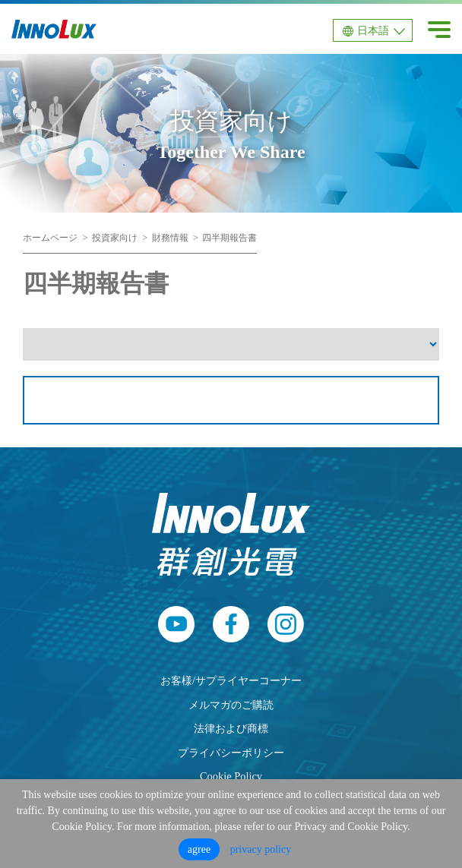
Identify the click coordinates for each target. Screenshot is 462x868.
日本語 (373, 31)
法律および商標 (231, 728)
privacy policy (261, 849)
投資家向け (115, 238)
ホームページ (50, 238)
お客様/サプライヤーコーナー (231, 680)
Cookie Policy (231, 776)
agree (199, 849)
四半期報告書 (229, 238)
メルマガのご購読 (231, 705)
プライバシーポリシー (231, 753)
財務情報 (170, 238)
